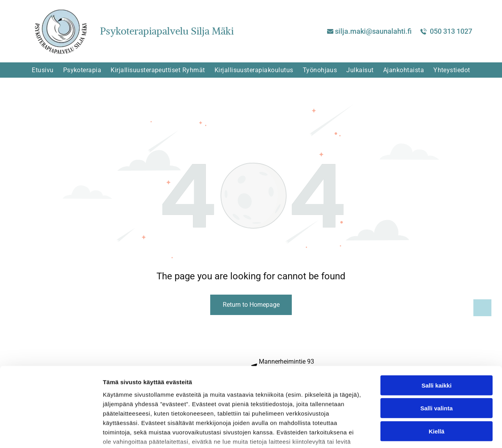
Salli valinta (437, 350)
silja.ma (348, 31)
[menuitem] (43, 70)
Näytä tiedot (419, 433)
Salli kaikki (437, 327)
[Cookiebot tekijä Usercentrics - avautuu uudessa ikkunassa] (51, 433)
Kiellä (437, 372)
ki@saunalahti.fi (386, 31)
